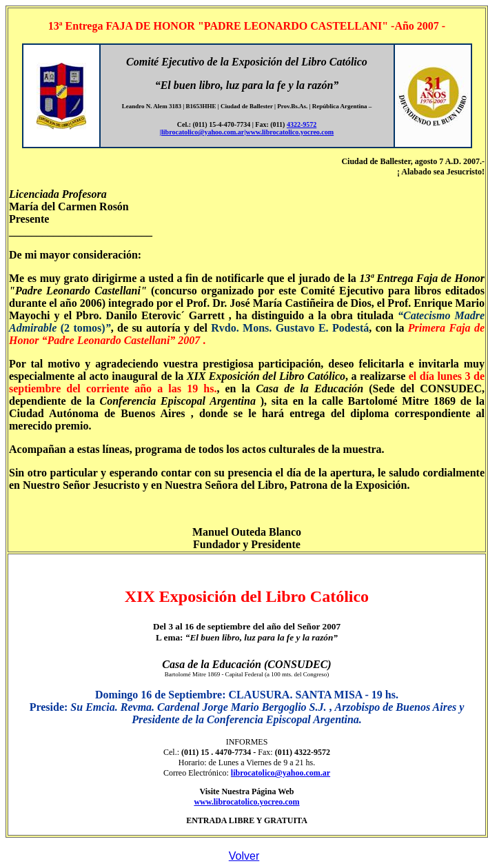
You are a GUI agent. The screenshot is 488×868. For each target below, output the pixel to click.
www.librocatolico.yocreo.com (246, 802)
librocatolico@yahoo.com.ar (281, 773)
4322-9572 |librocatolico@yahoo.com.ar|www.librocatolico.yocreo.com (247, 128)
